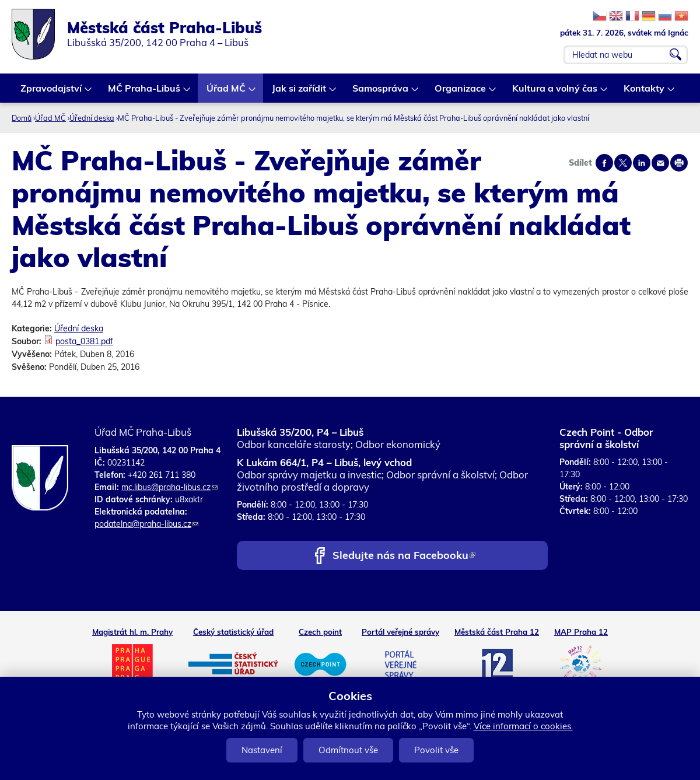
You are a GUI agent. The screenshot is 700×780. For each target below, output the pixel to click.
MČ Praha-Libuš (145, 92)
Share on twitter (623, 163)
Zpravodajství (52, 92)
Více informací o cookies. (523, 726)
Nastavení (262, 750)
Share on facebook (604, 163)
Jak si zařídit (300, 92)
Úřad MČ (227, 92)
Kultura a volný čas (555, 92)
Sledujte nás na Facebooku (404, 556)
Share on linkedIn (642, 163)
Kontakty (645, 92)
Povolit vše (436, 750)
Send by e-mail (660, 163)
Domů (22, 118)
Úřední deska (92, 118)
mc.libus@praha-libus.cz (169, 487)
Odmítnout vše (348, 750)
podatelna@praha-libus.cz (146, 524)
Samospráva (381, 92)
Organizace (461, 92)
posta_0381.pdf (84, 341)
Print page (679, 163)
